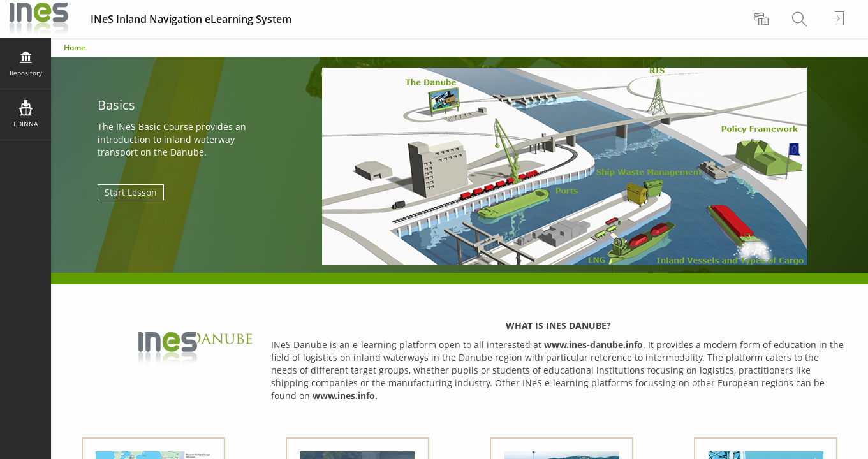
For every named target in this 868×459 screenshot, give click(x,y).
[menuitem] (763, 19)
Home (75, 47)
